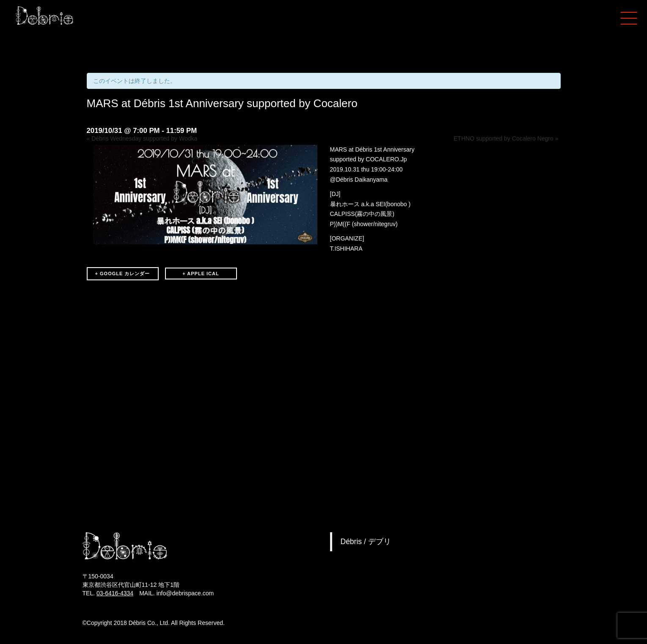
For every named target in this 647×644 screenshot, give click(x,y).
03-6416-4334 (115, 593)
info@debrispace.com (185, 593)
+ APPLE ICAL (201, 274)
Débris (344, 180)
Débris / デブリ (366, 542)
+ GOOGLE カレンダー (123, 274)
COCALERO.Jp (386, 159)
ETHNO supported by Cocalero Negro (506, 138)
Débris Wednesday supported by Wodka (142, 138)
